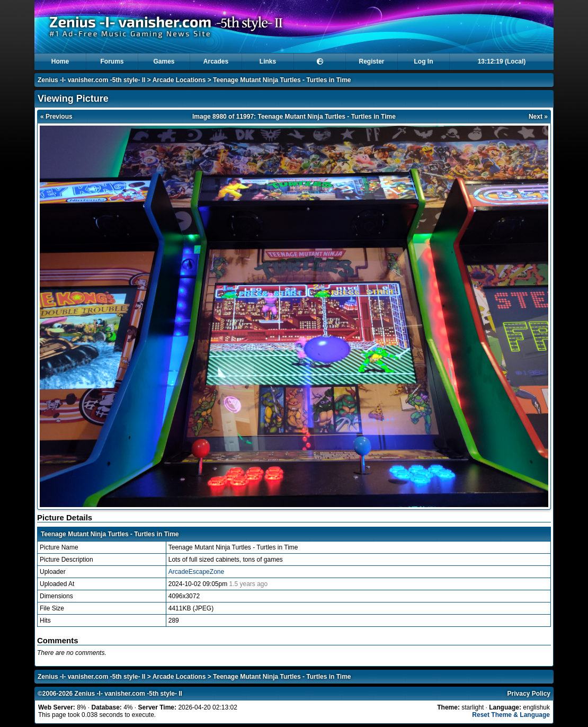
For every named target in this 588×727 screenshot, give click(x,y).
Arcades (216, 61)
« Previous (56, 117)
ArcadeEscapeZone (196, 572)
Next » (538, 117)
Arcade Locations (179, 80)
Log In (424, 61)
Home (60, 61)
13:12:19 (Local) (502, 61)
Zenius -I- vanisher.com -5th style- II (91, 80)
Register (371, 61)
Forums (112, 61)
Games (164, 61)
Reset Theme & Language (511, 715)
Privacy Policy (529, 694)
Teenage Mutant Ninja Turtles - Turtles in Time (282, 80)
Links (268, 61)
